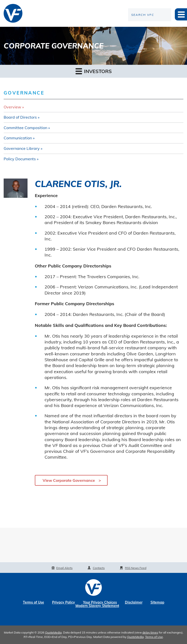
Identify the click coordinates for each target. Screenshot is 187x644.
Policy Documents (20, 159)
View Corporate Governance (69, 480)
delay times (150, 632)
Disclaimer (134, 602)
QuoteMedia (53, 632)
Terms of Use (33, 602)
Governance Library (22, 148)
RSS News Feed (136, 568)
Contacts (99, 568)
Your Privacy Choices (100, 602)
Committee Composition (25, 128)
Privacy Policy (64, 602)
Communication (18, 138)
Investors (94, 71)
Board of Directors (20, 117)
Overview (12, 107)
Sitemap (157, 602)
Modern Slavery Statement (97, 606)
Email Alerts (64, 568)
